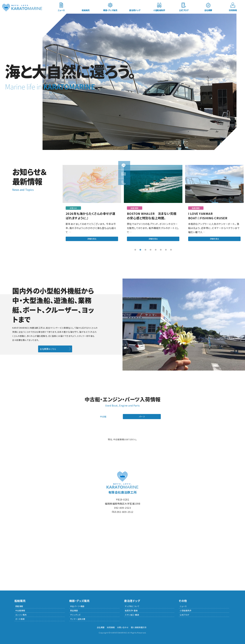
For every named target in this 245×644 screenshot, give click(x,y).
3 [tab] (145, 249)
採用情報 (233, 10)
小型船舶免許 (159, 10)
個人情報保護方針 (139, 627)
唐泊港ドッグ (135, 10)
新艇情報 (19, 606)
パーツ (142, 416)
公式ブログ (184, 10)
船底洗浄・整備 (131, 610)
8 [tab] (171, 249)
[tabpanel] (92, 205)
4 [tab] (151, 249)
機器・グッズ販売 (110, 10)
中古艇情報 (20, 610)
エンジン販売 (21, 614)
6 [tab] (161, 249)
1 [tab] (135, 249)
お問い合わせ (123, 627)
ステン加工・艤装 (132, 614)
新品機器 (74, 610)
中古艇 (103, 416)
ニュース (61, 10)
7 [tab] (166, 249)
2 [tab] (140, 249)
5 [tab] (156, 249)
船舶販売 (86, 10)
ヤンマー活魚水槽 (78, 618)
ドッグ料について (132, 606)
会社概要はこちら (48, 348)
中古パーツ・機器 (77, 606)
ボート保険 (20, 618)
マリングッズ (75, 614)
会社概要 (208, 10)
